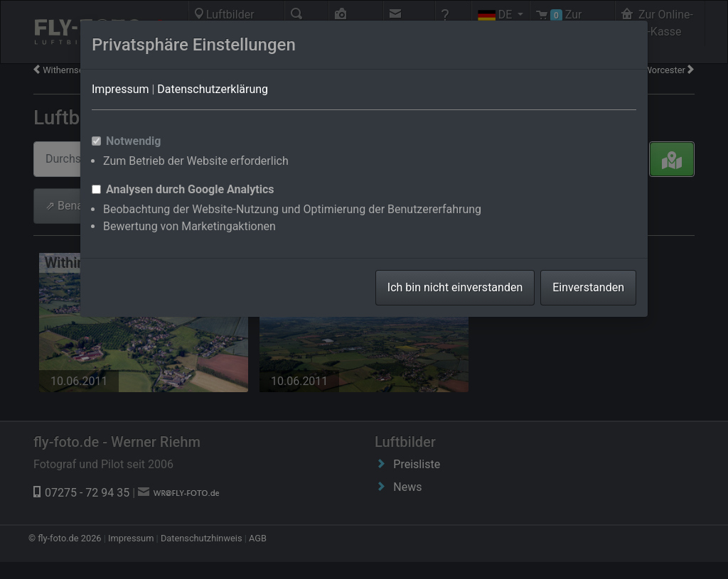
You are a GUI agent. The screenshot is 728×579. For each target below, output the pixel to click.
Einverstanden (588, 287)
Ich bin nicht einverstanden (455, 287)
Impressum (121, 89)
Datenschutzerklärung (213, 89)
